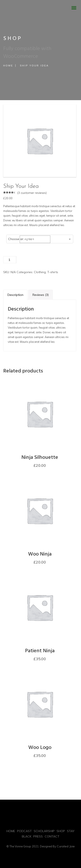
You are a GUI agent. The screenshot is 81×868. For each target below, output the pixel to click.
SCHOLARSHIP (44, 831)
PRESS (38, 836)
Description (15, 295)
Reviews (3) (40, 295)
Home (8, 66)
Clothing (40, 272)
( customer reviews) (32, 193)
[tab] (15, 295)
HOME (11, 831)
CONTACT (52, 836)
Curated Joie (66, 846)
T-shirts (53, 272)
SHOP (61, 831)
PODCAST (24, 831)
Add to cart (35, 239)
